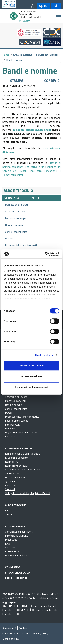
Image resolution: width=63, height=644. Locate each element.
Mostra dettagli (44, 355)
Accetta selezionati (31, 376)
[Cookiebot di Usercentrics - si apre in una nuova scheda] (45, 254)
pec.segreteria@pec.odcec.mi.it (32, 130)
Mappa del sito (11, 639)
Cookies (23, 628)
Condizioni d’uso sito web (16, 633)
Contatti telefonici (39, 598)
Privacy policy (41, 633)
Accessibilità (9, 628)
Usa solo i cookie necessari (32, 387)
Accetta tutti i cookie (31, 365)
